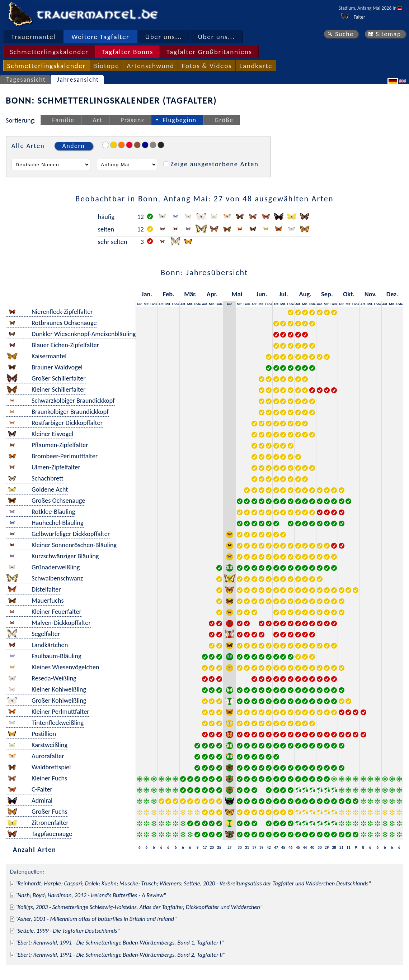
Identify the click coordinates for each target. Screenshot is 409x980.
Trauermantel (33, 37)
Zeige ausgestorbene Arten (215, 164)
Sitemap (388, 34)
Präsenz (132, 120)
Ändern (74, 146)
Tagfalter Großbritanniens (209, 52)
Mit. (146, 304)
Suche (344, 34)
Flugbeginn (179, 120)
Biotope (106, 66)
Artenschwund (150, 66)
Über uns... (164, 37)
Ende (154, 304)
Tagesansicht (26, 80)
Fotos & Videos (207, 66)
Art (97, 120)
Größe (224, 120)
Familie (63, 120)
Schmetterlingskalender (49, 52)
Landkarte (256, 66)
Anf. (139, 304)
